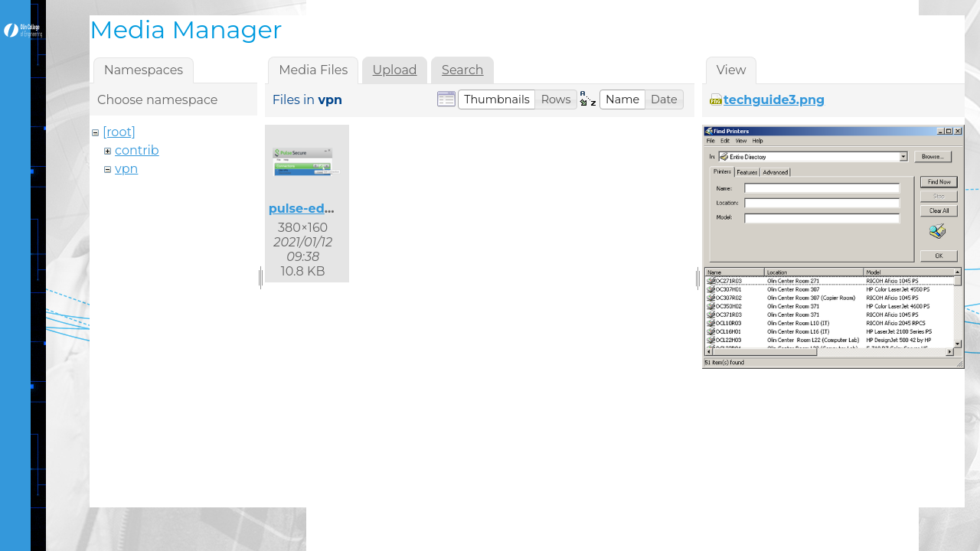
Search (463, 70)
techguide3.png (774, 100)
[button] (497, 99)
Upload (395, 70)
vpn (126, 169)
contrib (137, 150)
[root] (119, 132)
